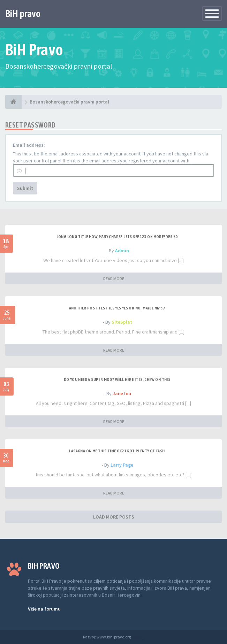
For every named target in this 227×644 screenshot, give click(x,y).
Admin (122, 251)
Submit (25, 188)
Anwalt (138, 637)
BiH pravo (23, 14)
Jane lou (122, 393)
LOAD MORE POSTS (114, 517)
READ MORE (114, 279)
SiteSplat (122, 322)
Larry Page (122, 465)
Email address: (29, 145)
